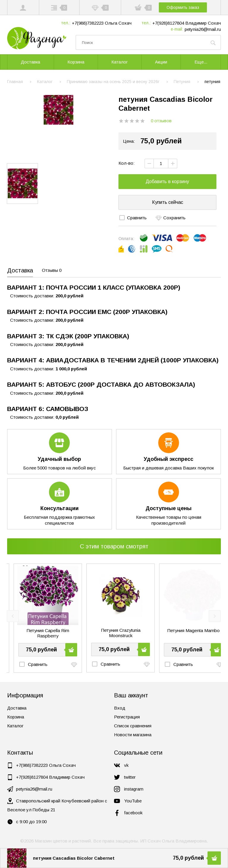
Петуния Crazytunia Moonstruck (187, 633)
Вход (120, 708)
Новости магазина (133, 735)
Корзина (16, 717)
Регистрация (127, 717)
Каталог (15, 726)
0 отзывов (161, 121)
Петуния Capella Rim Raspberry (114, 633)
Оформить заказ (184, 7)
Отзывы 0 (52, 270)
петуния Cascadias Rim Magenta (41, 633)
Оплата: (126, 239)
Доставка (20, 270)
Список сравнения (133, 726)
